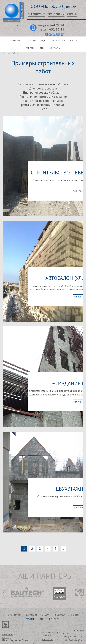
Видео (44, 41)
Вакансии (30, 41)
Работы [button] (30, 619)
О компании (13, 41)
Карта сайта (47, 639)
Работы (30, 48)
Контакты (55, 48)
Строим (72, 14)
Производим (56, 14)
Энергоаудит (37, 14)
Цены (42, 48)
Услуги (73, 41)
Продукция (59, 41)
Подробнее (79, 191)
